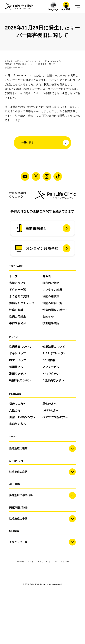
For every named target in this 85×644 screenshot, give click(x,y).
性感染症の (21, 495)
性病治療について (54, 347)
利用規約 (21, 561)
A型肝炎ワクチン (53, 380)
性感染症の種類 (18, 448)
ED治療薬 (49, 360)
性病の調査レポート (55, 310)
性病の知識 (16, 310)
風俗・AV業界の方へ (22, 417)
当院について (18, 283)
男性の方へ (49, 404)
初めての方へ (18, 404)
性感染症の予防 (18, 519)
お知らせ (48, 317)
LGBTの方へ (51, 410)
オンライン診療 (52, 290)
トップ (13, 276)
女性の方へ (16, 410)
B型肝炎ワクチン (20, 380)
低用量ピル (16, 367)
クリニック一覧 (18, 542)
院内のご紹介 (51, 283)
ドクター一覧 (18, 290)
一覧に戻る (45, 143)
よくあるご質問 (19, 296)
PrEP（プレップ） (54, 353)
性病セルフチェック (22, 303)
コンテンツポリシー (60, 561)
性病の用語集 (18, 317)
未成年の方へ (18, 424)
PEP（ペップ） (19, 360)
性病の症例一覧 (52, 303)
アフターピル (51, 367)
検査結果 (66, 6)
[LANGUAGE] (53, 6)
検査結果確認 (51, 323)
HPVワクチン (51, 374)
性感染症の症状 (18, 472)
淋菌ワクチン (18, 374)
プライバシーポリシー (38, 561)
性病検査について (20, 347)
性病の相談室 (51, 296)
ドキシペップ (18, 353)
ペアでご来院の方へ (55, 417)
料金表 (47, 276)
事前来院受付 (18, 323)
